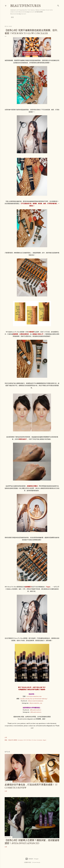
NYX (25, 740)
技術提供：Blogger (32, 859)
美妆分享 (11, 740)
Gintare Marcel (36, 862)
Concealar (20, 740)
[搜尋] (58, 5)
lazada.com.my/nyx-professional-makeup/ (34, 699)
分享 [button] (6, 737)
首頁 (12, 17)
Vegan (45, 740)
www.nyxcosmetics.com (34, 696)
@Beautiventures (36, 712)
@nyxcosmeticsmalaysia (36, 701)
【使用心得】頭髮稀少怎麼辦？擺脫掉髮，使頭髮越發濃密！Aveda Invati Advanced (32, 842)
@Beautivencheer (36, 710)
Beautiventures (25, 6)
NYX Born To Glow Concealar (34, 740)
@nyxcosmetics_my (36, 703)
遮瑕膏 (15, 740)
